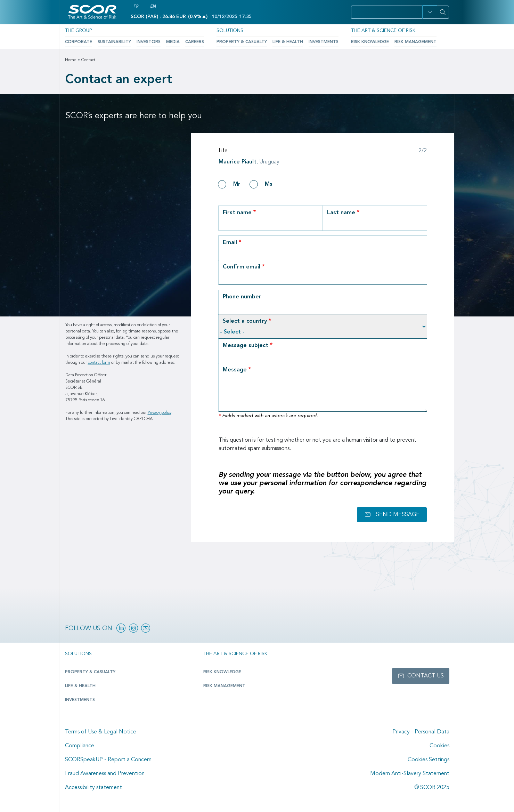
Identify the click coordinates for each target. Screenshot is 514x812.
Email (230, 243)
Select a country (245, 321)
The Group (78, 31)
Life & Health (287, 42)
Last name (341, 213)
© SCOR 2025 (432, 788)
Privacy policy (160, 413)
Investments (323, 42)
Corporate (78, 42)
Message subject (246, 346)
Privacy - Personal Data (421, 732)
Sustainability (114, 42)
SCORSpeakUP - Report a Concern (108, 760)
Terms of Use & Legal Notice (101, 732)
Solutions (230, 31)
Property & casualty (90, 672)
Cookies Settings (429, 760)
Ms (269, 184)
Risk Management (415, 42)
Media (173, 42)
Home (71, 60)
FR (136, 7)
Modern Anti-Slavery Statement (410, 774)
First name (237, 213)
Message (235, 370)
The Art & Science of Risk (383, 31)
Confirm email (242, 267)
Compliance (80, 746)
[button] (430, 12)
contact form (99, 363)
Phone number (242, 297)
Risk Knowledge (370, 42)
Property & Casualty (241, 42)
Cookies (439, 746)
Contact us (426, 676)
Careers (194, 42)
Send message (398, 515)
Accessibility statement (93, 788)
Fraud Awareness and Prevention (105, 774)
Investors (148, 42)
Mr (237, 184)
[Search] (443, 12)
